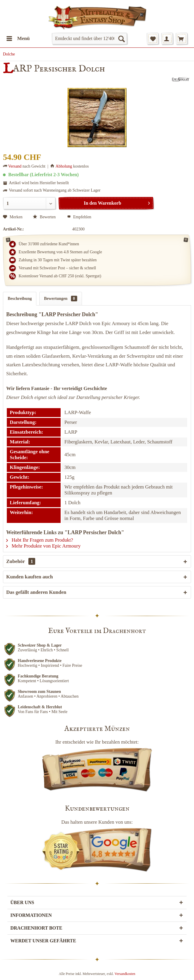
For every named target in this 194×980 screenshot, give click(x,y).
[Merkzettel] (153, 39)
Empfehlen (79, 217)
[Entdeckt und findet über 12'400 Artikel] (89, 39)
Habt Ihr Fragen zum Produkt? (40, 540)
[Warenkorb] (182, 39)
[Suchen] (121, 39)
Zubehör (21, 561)
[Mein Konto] (167, 39)
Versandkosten (125, 974)
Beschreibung (20, 299)
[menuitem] (18, 39)
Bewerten (45, 217)
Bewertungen (61, 299)
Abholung (64, 166)
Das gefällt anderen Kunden (36, 592)
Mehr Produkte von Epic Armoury (43, 546)
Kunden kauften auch (30, 577)
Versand (15, 166)
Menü (18, 38)
